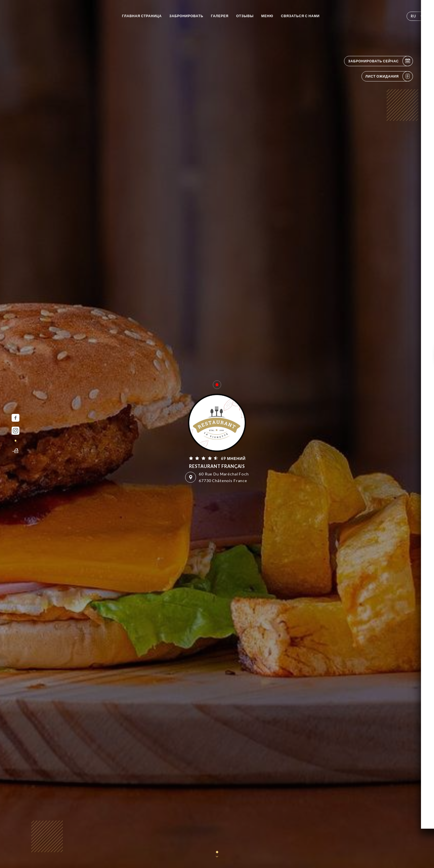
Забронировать (186, 16)
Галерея (220, 16)
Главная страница (142, 16)
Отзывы (245, 16)
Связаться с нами (300, 16)
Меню (267, 16)
